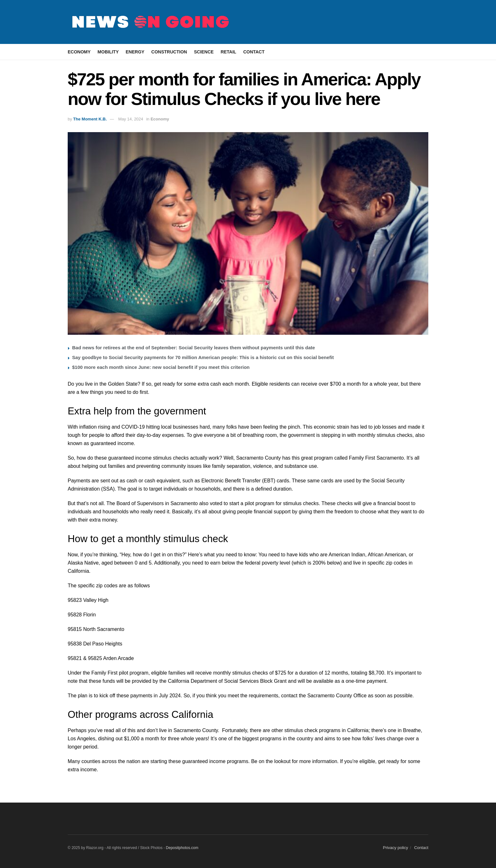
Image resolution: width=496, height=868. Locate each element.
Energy (135, 52)
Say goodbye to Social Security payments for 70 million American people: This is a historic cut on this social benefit (203, 357)
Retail (228, 52)
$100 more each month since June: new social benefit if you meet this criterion (161, 367)
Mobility (108, 52)
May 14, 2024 (131, 119)
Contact (254, 52)
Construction (169, 52)
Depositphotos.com (182, 848)
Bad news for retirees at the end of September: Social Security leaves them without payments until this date (194, 348)
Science (204, 52)
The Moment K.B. (90, 119)
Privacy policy (395, 848)
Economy (79, 52)
